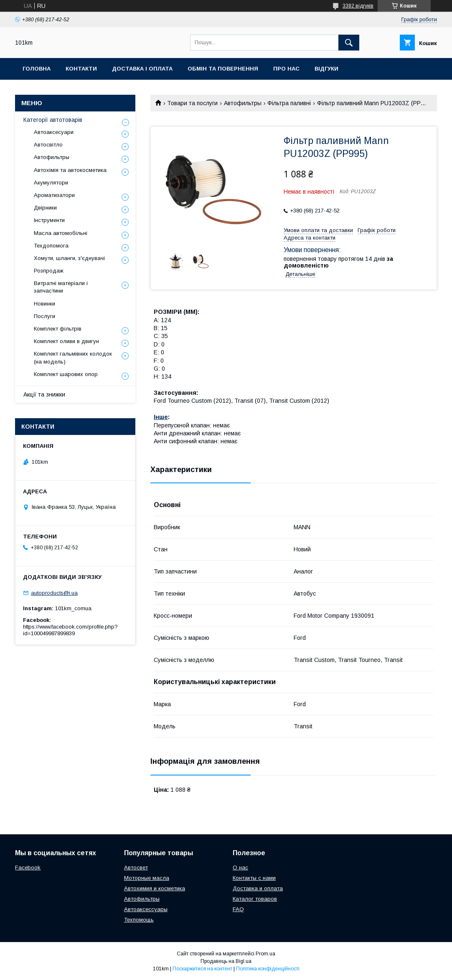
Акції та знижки (44, 394)
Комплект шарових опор (66, 374)
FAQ (238, 909)
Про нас (286, 69)
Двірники (45, 208)
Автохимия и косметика (155, 888)
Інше (161, 417)
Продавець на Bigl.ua (226, 961)
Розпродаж (49, 271)
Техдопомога (51, 246)
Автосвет (136, 868)
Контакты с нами (254, 878)
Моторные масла (147, 878)
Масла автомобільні (61, 233)
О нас (240, 868)
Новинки (44, 304)
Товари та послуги (192, 103)
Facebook (28, 868)
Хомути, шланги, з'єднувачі (69, 258)
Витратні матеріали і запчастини (61, 287)
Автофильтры (243, 103)
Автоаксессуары (146, 909)
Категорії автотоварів (53, 120)
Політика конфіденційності (268, 969)
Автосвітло (48, 145)
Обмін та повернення (223, 69)
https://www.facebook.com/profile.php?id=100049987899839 (70, 630)
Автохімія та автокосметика (70, 170)
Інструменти (49, 220)
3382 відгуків (358, 6)
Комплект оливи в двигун (66, 341)
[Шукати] (349, 43)
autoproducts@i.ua (54, 593)
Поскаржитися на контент (202, 969)
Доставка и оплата (258, 888)
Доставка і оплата (142, 69)
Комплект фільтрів (58, 329)
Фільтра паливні (289, 103)
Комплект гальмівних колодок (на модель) (73, 357)
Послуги (44, 316)
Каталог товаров (255, 899)
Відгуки (326, 69)
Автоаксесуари (54, 132)
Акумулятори (51, 183)
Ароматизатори (54, 195)
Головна (37, 69)
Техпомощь (139, 920)
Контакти (81, 69)
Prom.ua (265, 954)
